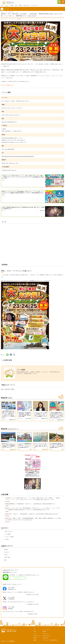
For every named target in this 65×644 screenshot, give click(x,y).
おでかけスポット (37, 636)
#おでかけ (7, 552)
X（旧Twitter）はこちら (32, 604)
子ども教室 (8, 534)
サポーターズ (45, 634)
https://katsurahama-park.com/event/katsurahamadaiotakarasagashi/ (18, 156)
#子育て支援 (7, 557)
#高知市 (12, 389)
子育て (35, 631)
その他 (7, 539)
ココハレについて (46, 629)
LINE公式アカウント (47, 636)
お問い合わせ (45, 638)
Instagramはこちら (32, 614)
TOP (34, 629)
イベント (35, 634)
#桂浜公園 (7, 389)
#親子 (5, 560)
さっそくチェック (18, 578)
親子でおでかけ (9, 531)
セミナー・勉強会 (9, 537)
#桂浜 (2, 389)
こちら (12, 85)
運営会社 (44, 631)
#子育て (6, 555)
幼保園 (35, 638)
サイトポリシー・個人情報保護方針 (50, 640)
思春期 (35, 640)
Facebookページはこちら (32, 594)
